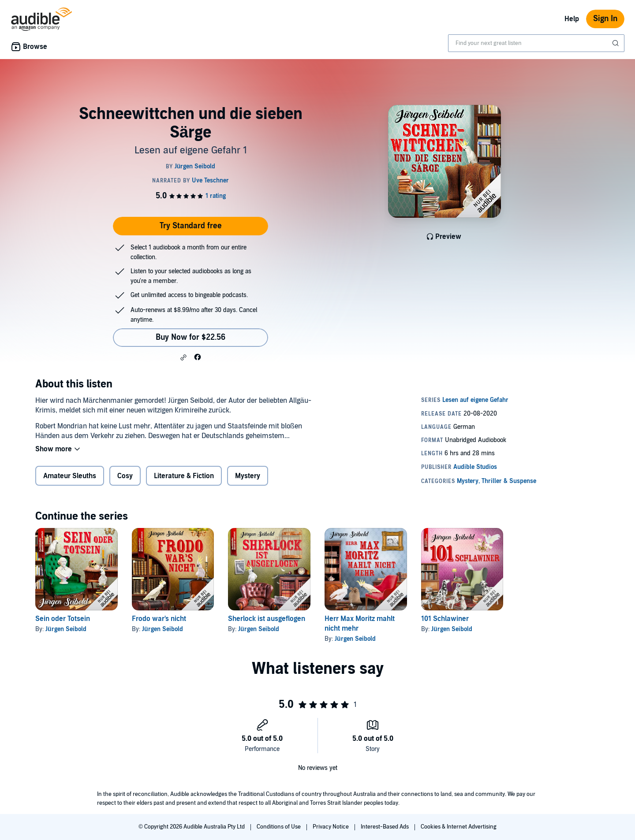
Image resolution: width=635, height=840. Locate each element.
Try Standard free (191, 226)
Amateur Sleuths (70, 476)
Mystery (248, 476)
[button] (183, 357)
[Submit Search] (616, 43)
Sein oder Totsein (63, 619)
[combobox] (536, 43)
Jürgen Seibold (66, 629)
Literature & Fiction (184, 476)
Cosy (125, 476)
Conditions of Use (279, 827)
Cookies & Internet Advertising (459, 827)
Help (572, 19)
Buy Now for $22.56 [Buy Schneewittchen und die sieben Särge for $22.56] (190, 337)
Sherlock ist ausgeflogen (267, 619)
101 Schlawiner (445, 619)
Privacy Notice (331, 827)
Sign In (605, 19)
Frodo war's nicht (159, 619)
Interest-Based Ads (385, 827)
